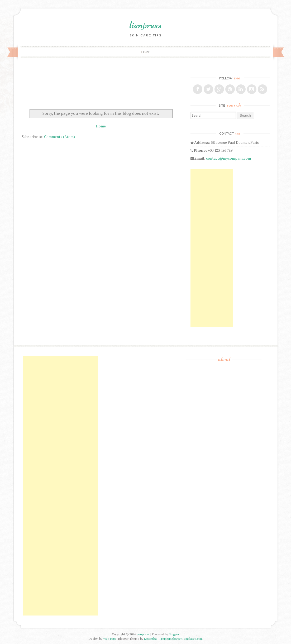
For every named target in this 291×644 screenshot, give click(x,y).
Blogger (174, 634)
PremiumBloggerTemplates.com (181, 639)
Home (145, 52)
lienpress (145, 25)
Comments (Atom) (59, 137)
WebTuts (109, 639)
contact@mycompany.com (228, 158)
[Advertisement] (212, 248)
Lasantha (150, 639)
